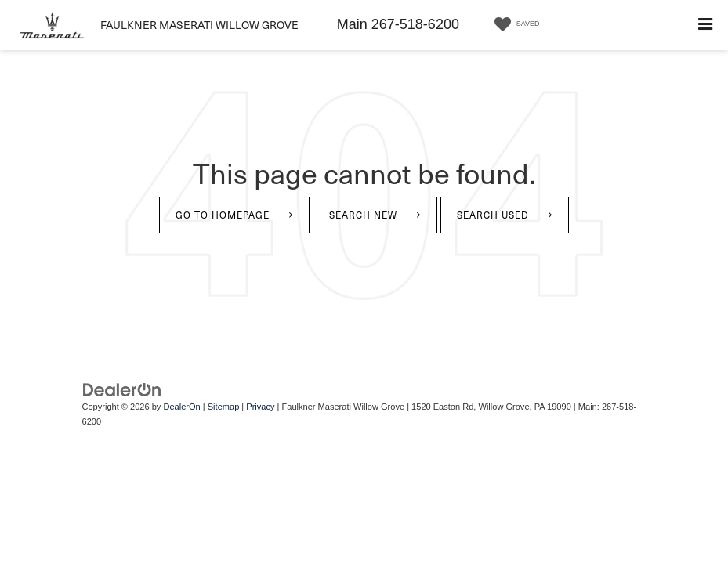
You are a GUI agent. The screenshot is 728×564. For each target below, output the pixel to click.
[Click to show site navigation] (705, 25)
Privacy (260, 407)
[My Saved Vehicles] (514, 24)
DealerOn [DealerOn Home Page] (181, 407)
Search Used (493, 215)
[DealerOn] (122, 389)
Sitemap (224, 407)
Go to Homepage (223, 215)
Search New (363, 215)
